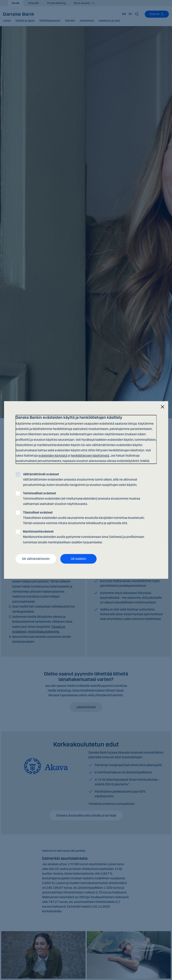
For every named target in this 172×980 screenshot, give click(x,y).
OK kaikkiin (78, 559)
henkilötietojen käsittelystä (90, 456)
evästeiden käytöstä (53, 456)
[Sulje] (162, 407)
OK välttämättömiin (36, 559)
